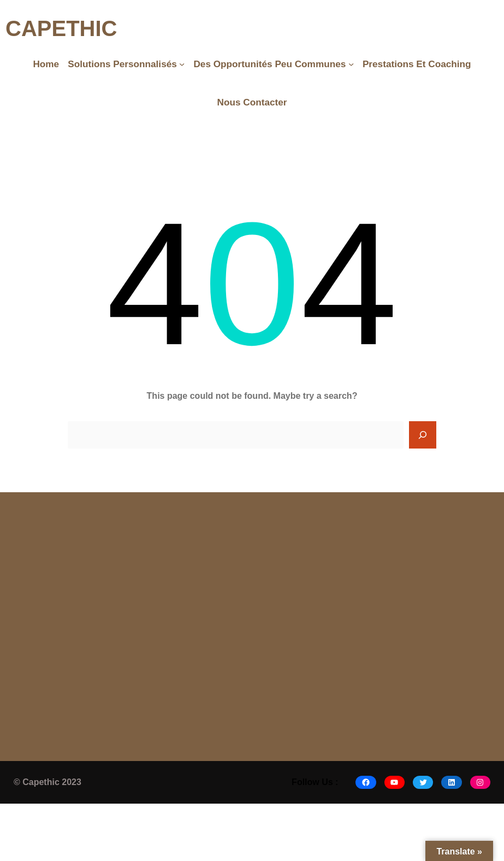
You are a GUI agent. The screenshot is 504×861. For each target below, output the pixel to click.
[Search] (423, 435)
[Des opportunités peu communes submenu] (351, 64)
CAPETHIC (61, 28)
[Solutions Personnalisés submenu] (182, 64)
